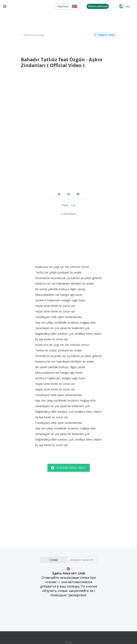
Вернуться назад (33, 35)
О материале (68, 214)
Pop (73, 205)
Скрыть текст (105, 35)
